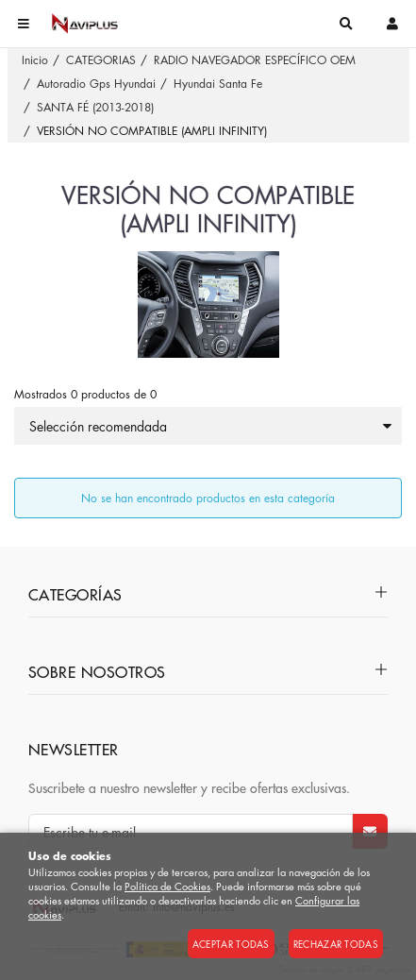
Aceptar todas (231, 944)
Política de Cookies (167, 886)
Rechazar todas (336, 944)
